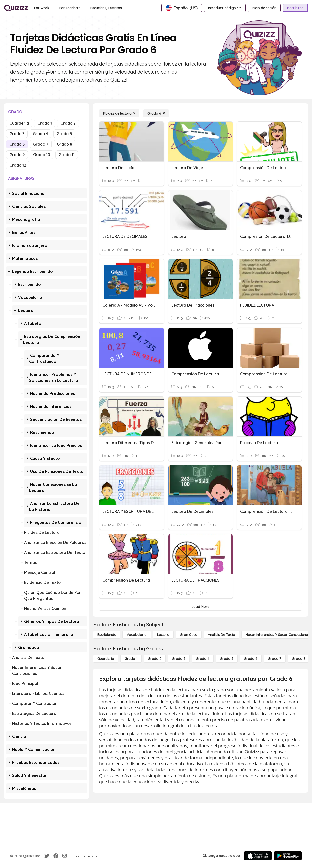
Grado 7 (41, 144)
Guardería (19, 123)
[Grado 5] (227, 659)
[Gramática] (189, 635)
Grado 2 (68, 123)
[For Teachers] (70, 8)
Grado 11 (67, 155)
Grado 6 (17, 144)
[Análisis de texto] (222, 635)
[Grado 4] (203, 659)
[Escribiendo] (107, 635)
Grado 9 (17, 155)
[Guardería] (106, 659)
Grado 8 (64, 144)
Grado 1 (45, 123)
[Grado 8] (299, 659)
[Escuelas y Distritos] (106, 8)
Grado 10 (42, 155)
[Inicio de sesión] (264, 8)
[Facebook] (56, 856)
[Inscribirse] (295, 8)
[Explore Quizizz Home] (16, 8)
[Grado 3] (179, 659)
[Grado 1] (131, 659)
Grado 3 (17, 134)
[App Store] (258, 856)
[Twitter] (47, 856)
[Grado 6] (156, 113)
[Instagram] (65, 856)
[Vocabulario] (136, 635)
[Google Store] (288, 856)
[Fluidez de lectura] (119, 113)
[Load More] (201, 607)
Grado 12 (18, 165)
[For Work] (42, 8)
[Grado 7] (275, 659)
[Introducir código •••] (225, 8)
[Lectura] (163, 635)
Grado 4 (40, 134)
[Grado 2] (155, 659)
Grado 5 (64, 134)
